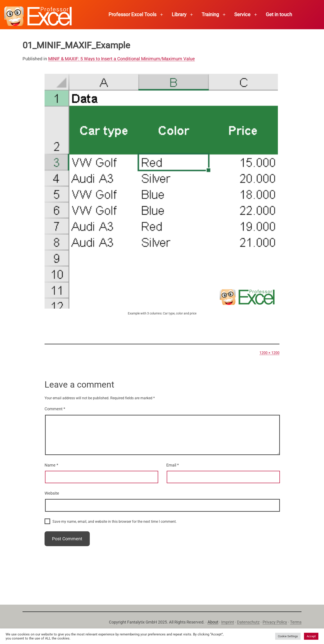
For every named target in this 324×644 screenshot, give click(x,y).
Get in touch (279, 15)
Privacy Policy (275, 622)
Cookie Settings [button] (288, 636)
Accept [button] (311, 636)
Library (179, 15)
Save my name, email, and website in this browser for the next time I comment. (115, 522)
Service (242, 15)
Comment (55, 409)
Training (210, 15)
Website (52, 493)
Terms (296, 622)
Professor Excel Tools (132, 15)
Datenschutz (248, 622)
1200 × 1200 (269, 353)
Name (51, 465)
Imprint (228, 622)
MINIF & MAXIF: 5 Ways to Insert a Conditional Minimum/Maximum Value (121, 59)
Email (173, 465)
